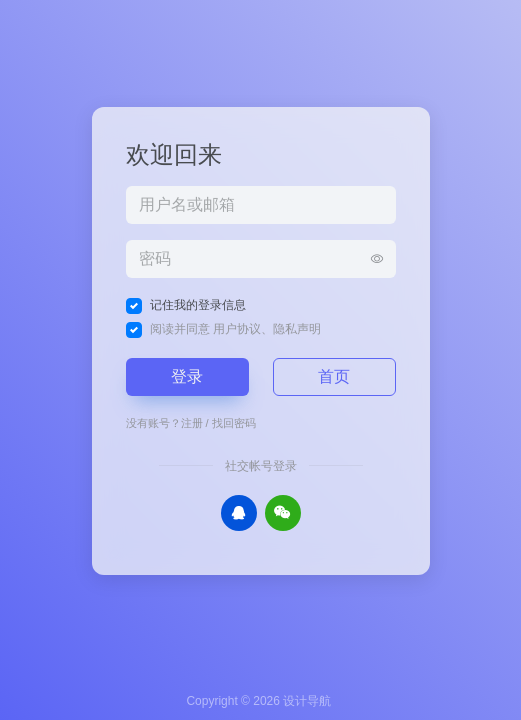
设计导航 (307, 701)
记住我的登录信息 (198, 305)
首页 (334, 376)
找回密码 (234, 423)
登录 (187, 376)
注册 (192, 423)
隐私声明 (297, 329)
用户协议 (237, 329)
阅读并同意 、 (235, 329)
